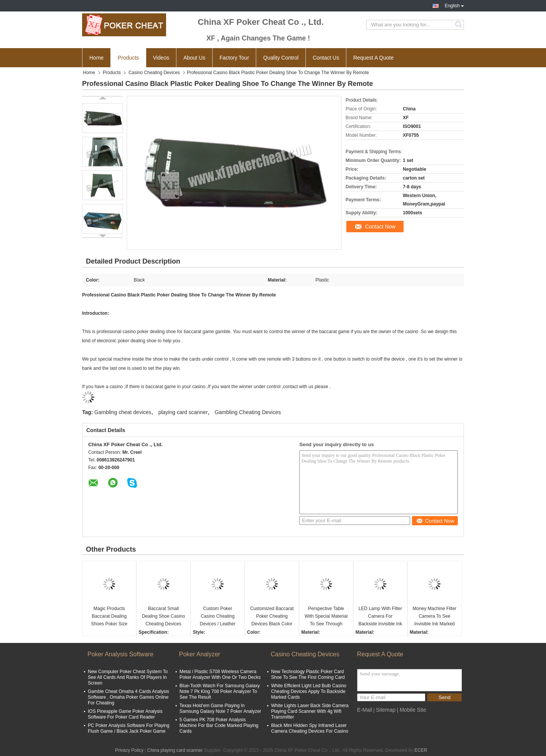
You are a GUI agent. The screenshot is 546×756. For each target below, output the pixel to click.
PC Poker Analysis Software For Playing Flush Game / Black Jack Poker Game (128, 728)
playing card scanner (183, 412)
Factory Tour (234, 58)
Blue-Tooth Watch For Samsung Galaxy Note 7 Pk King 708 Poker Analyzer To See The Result (220, 691)
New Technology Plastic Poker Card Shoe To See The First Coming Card (308, 674)
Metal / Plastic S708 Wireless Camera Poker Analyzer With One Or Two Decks (220, 674)
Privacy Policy (129, 750)
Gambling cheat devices (123, 412)
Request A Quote (373, 58)
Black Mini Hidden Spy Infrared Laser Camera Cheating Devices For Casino (310, 728)
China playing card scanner (175, 750)
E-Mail (365, 710)
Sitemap (385, 710)
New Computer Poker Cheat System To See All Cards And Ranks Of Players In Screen (128, 677)
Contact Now (380, 227)
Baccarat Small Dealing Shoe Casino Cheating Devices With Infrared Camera (164, 617)
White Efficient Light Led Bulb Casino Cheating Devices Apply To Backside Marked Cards (309, 691)
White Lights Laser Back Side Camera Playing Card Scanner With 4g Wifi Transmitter (310, 711)
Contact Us (326, 58)
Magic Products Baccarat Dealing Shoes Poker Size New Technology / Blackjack (109, 617)
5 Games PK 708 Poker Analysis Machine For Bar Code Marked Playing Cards (219, 725)
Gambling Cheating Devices (248, 412)
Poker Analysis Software (120, 654)
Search (459, 25)
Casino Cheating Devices (154, 73)
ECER (421, 750)
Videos (161, 58)
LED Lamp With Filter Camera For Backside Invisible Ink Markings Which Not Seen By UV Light (380, 617)
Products (128, 58)
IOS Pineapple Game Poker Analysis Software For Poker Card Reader (125, 714)
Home (96, 58)
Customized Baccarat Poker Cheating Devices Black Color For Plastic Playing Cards (272, 617)
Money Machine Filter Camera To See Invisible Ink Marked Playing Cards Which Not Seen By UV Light (435, 617)
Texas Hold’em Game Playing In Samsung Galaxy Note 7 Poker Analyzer (220, 708)
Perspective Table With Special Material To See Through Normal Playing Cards (326, 617)
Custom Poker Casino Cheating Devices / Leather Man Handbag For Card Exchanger (218, 617)
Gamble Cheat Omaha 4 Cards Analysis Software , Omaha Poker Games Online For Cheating (128, 697)
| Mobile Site (411, 710)
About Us (194, 58)
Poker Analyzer (200, 654)
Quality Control (281, 58)
